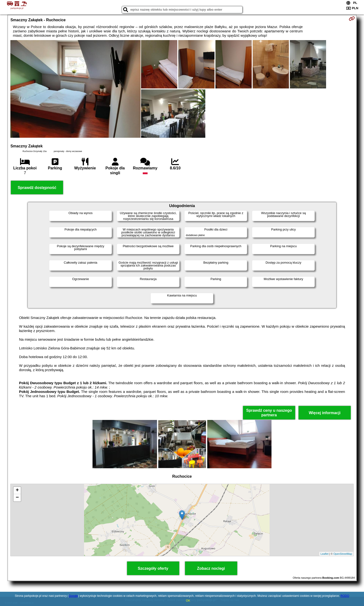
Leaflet (325, 554)
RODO (345, 596)
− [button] (17, 498)
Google (73, 596)
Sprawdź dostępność (37, 188)
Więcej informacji (325, 413)
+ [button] (17, 491)
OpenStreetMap (343, 554)
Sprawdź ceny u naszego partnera (269, 413)
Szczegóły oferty (153, 568)
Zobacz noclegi (211, 568)
